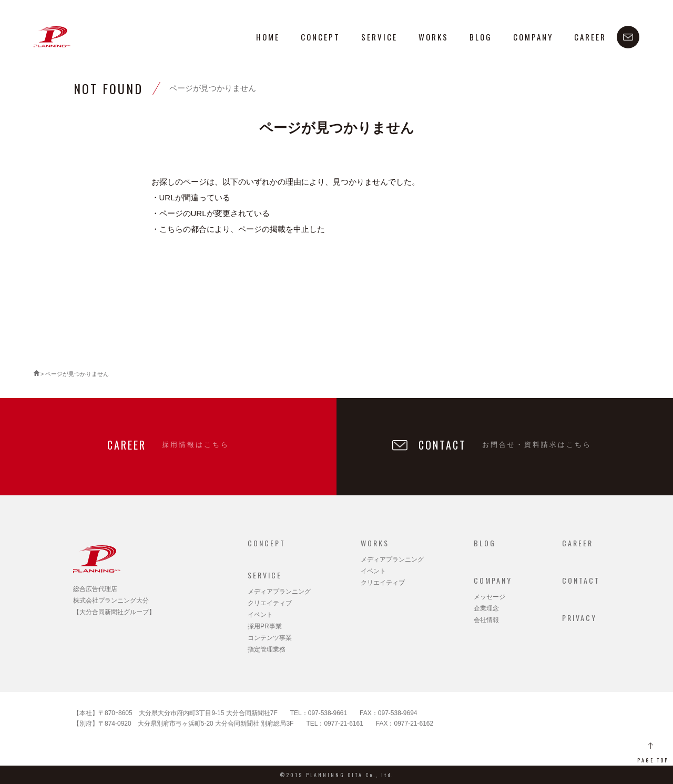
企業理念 (486, 608)
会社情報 (486, 620)
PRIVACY (579, 618)
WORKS (434, 37)
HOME (268, 37)
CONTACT (581, 580)
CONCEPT (320, 37)
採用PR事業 (265, 626)
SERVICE (379, 37)
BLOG (481, 37)
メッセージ (490, 597)
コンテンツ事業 (270, 638)
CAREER (590, 37)
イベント (260, 615)
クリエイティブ (270, 603)
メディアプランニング (279, 592)
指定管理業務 (267, 649)
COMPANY (533, 37)
